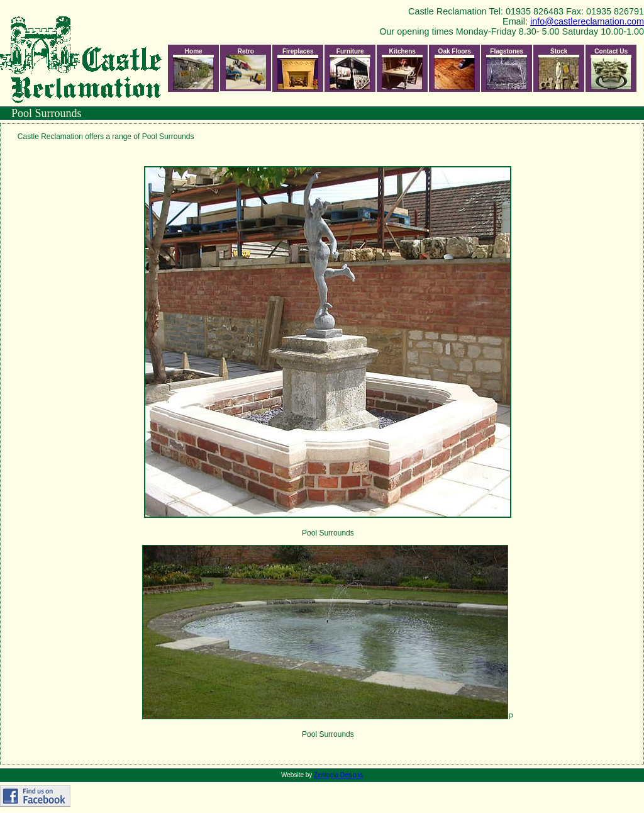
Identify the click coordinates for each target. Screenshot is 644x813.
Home (193, 69)
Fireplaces (298, 69)
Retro (246, 69)
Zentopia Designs (338, 775)
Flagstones (507, 69)
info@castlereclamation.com (587, 21)
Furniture (350, 69)
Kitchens (402, 69)
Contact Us (611, 69)
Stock (559, 69)
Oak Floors (454, 69)
